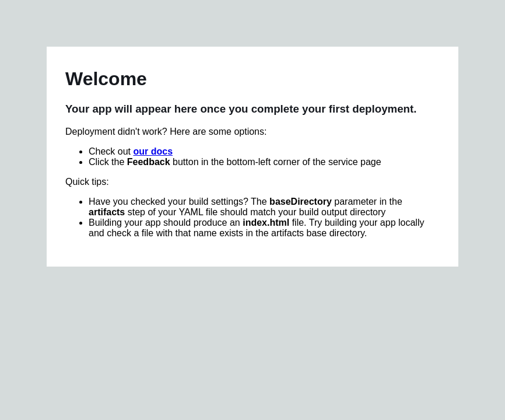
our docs (153, 151)
